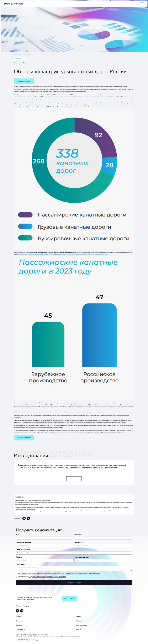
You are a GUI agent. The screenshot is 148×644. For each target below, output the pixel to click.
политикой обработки (74, 574)
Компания (20, 617)
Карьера (19, 625)
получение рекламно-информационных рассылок (47, 577)
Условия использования (44, 636)
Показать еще (74, 479)
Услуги (79, 617)
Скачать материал (24, 81)
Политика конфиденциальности (63, 636)
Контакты (19, 621)
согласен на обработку (28, 574)
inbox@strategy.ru (34, 640)
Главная (16, 55)
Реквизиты (77, 636)
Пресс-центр (21, 630)
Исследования (23, 55)
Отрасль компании (23, 550)
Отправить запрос (74, 583)
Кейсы (79, 630)
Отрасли (80, 621)
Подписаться (69, 599)
